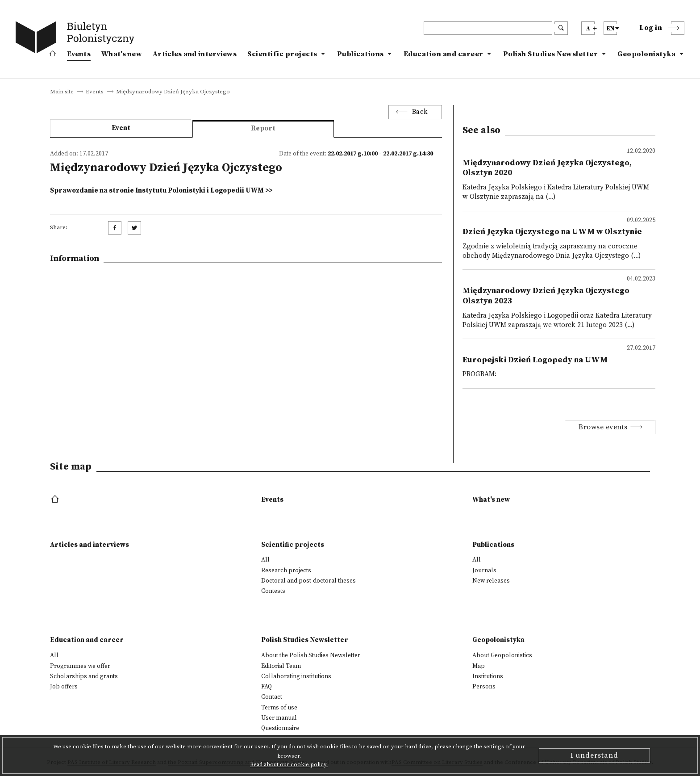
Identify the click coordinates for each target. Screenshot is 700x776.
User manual (279, 718)
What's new (122, 54)
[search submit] (561, 28)
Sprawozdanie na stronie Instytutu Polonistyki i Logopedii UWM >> (161, 191)
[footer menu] (56, 500)
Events (79, 54)
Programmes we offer (80, 666)
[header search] (488, 28)
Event (121, 128)
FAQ (267, 687)
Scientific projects (282, 54)
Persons (484, 687)
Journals (484, 570)
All (265, 560)
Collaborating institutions (296, 676)
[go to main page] (77, 39)
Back (420, 112)
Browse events (603, 427)
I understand (594, 755)
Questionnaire (280, 728)
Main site (62, 92)
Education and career (444, 54)
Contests (273, 591)
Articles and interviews (195, 54)
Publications (360, 54)
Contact (272, 697)
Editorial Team (281, 666)
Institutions (488, 676)
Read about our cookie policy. (289, 764)
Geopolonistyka (646, 54)
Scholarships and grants (84, 676)
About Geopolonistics (502, 655)
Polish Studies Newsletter (551, 54)
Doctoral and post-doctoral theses (308, 581)
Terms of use (279, 708)
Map (479, 666)
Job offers (64, 687)
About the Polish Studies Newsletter (311, 655)
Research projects (286, 570)
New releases (491, 581)
